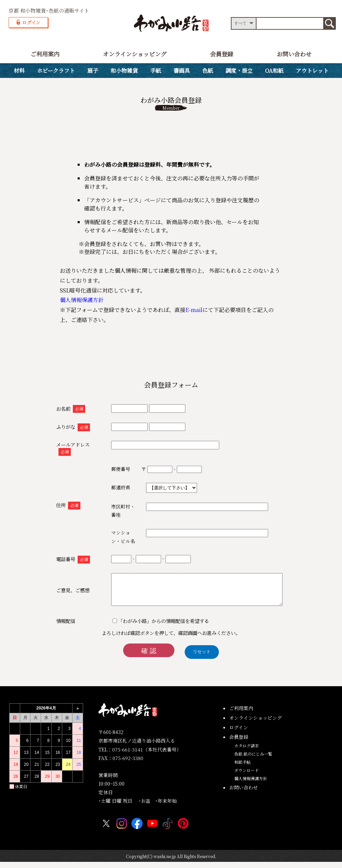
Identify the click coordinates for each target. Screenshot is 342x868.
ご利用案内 (45, 54)
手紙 (156, 71)
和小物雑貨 (124, 71)
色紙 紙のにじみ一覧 (253, 760)
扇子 (93, 71)
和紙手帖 (242, 768)
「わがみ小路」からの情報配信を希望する (153, 627)
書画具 (182, 71)
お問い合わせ (294, 54)
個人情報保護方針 (82, 300)
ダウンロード (247, 776)
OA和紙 (274, 71)
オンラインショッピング (135, 54)
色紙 (208, 71)
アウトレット (312, 71)
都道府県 (110, 487)
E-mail (194, 310)
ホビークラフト (56, 71)
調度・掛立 (239, 71)
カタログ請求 (247, 752)
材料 (19, 71)
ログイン (239, 733)
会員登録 (222, 54)
